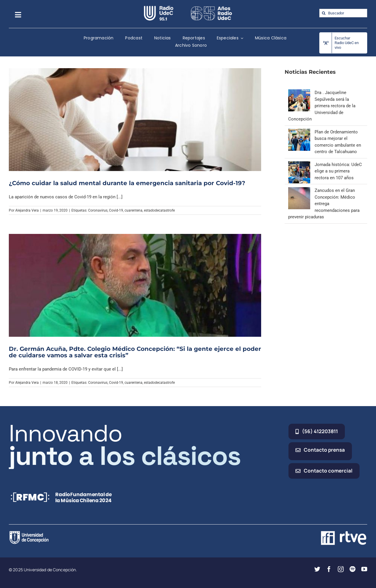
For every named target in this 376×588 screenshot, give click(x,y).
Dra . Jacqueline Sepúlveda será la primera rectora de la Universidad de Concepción (322, 106)
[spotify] (352, 569)
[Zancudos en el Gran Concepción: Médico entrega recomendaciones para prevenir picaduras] (299, 190)
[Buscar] (324, 13)
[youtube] (364, 569)
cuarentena (134, 210)
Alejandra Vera (27, 210)
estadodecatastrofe (159, 210)
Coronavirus (98, 210)
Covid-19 (116, 210)
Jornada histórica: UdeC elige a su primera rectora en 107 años (338, 171)
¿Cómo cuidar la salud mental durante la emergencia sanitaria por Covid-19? (128, 183)
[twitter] (317, 569)
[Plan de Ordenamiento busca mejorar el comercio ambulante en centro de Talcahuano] (299, 132)
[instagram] (341, 569)
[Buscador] (343, 13)
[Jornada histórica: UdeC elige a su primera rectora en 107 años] (299, 165)
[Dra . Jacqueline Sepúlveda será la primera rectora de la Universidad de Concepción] (299, 93)
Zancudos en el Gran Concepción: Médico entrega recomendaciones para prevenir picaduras (324, 204)
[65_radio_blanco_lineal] (211, 8)
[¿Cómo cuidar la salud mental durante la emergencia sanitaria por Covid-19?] (135, 119)
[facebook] (329, 569)
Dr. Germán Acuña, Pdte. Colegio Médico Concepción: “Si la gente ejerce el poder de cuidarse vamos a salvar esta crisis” (135, 352)
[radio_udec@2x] (159, 8)
